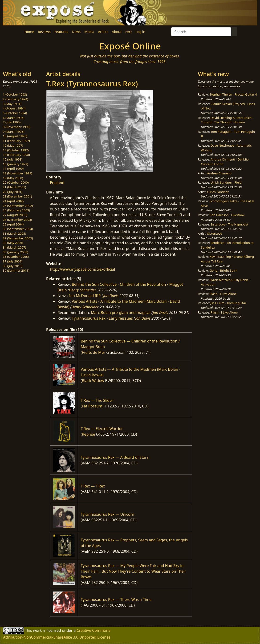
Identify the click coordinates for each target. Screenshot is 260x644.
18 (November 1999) (18, 173)
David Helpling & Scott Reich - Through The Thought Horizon (227, 120)
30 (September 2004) (18, 229)
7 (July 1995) (12, 122)
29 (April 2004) (13, 224)
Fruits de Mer (93, 352)
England (57, 183)
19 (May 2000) (13, 178)
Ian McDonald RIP (85, 296)
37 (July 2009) (13, 261)
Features (61, 32)
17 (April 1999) (13, 169)
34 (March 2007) (14, 247)
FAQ (128, 32)
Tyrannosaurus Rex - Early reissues (102, 318)
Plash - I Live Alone (223, 294)
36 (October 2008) (16, 257)
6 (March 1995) (14, 118)
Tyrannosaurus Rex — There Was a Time (116, 600)
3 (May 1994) (12, 104)
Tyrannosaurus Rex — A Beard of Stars (115, 457)
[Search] (201, 32)
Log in (140, 32)
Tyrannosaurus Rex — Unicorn (108, 514)
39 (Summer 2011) (16, 270)
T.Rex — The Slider (97, 400)
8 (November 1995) (17, 127)
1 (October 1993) (15, 94)
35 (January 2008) (15, 252)
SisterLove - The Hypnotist (229, 224)
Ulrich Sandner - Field (226, 182)
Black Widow (93, 381)
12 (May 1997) (13, 145)
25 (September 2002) (18, 206)
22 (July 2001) (13, 192)
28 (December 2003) (17, 220)
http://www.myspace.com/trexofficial (82, 269)
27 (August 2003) (15, 215)
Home (29, 32)
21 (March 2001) (14, 187)
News (76, 32)
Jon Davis (111, 296)
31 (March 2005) (14, 233)
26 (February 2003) (16, 210)
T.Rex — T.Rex (93, 486)
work (37, 630)
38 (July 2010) (13, 266)
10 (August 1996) (15, 136)
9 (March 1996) (14, 132)
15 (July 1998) (13, 159)
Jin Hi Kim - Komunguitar (228, 303)
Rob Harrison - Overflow (227, 215)
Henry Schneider (83, 290)
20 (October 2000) (16, 182)
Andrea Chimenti (219, 173)
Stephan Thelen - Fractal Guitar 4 (233, 94)
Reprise (88, 434)
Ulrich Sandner (218, 192)
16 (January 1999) (15, 164)
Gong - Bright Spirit (223, 270)
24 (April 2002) (13, 201)
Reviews (44, 32)
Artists (103, 32)
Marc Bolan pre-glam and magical (121, 313)
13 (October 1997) (16, 150)
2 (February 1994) (15, 99)
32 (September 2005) (18, 238)
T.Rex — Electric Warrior (102, 429)
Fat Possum (92, 406)
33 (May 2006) (13, 243)
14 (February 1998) (16, 155)
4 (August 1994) (14, 108)
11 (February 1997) (16, 141)
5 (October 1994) (15, 113)
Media (89, 32)
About (117, 32)
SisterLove (215, 233)
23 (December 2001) (17, 196)
